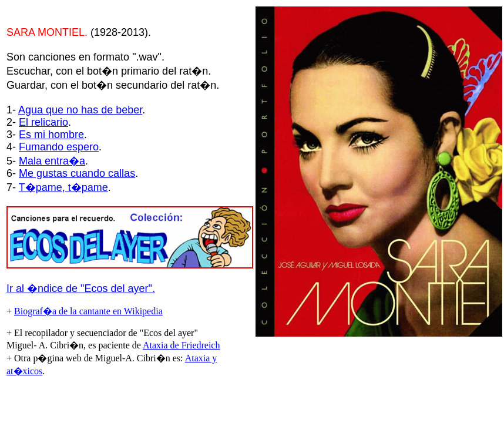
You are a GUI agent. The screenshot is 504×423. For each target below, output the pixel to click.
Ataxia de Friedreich (182, 345)
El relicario (43, 122)
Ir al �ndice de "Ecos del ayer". (81, 288)
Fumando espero (59, 147)
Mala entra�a (52, 161)
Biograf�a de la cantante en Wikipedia (88, 311)
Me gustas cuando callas (77, 173)
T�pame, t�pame (63, 187)
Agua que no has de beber (80, 110)
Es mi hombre (51, 135)
